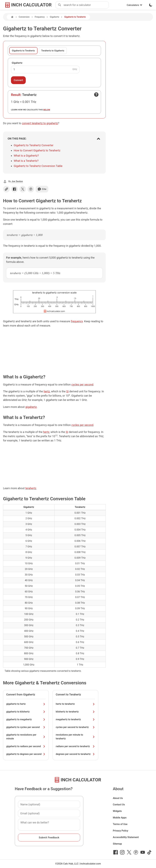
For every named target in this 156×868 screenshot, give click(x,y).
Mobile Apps (120, 818)
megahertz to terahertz (75, 719)
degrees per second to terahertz (75, 754)
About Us (118, 798)
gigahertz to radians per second (26, 746)
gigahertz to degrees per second (26, 754)
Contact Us (119, 805)
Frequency (40, 17)
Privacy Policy (121, 831)
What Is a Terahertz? (26, 161)
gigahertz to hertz (26, 704)
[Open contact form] (96, 95)
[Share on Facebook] (14, 189)
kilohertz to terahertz (75, 712)
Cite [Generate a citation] (42, 189)
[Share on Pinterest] (31, 189)
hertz (47, 391)
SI (67, 391)
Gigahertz (54, 17)
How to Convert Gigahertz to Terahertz (37, 150)
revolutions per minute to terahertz (75, 737)
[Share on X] (23, 189)
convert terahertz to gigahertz (40, 123)
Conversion (24, 17)
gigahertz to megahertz (26, 719)
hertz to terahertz (75, 704)
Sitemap (117, 844)
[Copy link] (6, 189)
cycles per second (82, 385)
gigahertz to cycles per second (26, 727)
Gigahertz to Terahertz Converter (34, 145)
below (47, 110)
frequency (77, 321)
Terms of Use (120, 824)
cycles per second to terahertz (75, 727)
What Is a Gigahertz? (26, 156)
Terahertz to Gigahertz (53, 51)
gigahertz (31, 407)
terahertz (31, 488)
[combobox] (86, 5)
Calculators (135, 5)
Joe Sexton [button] (17, 181)
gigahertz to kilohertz (26, 712)
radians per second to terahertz (75, 746)
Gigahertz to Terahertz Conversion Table (38, 166)
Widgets (117, 811)
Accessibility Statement (126, 837)
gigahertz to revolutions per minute (26, 737)
